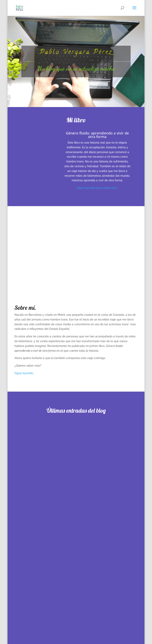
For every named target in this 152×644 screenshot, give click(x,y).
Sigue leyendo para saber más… (97, 188)
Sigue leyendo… (24, 373)
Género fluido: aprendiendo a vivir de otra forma (97, 135)
